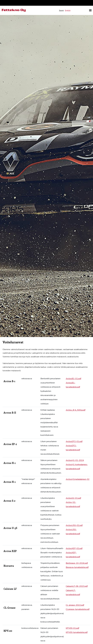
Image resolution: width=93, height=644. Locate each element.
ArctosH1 (70, 479)
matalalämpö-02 (82, 479)
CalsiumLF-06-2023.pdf (77, 586)
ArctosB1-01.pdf (73, 379)
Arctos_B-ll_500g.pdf (76, 410)
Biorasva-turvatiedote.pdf (77, 567)
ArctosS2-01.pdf (73, 498)
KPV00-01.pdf (72, 628)
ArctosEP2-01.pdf (74, 441)
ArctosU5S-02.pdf (74, 525)
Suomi (61, 10)
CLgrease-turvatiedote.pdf (78, 609)
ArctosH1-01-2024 (75, 460)
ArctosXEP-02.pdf (74, 548)
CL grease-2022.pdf (75, 605)
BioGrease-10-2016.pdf (77, 563)
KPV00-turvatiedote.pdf (77, 632)
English (68, 10)
